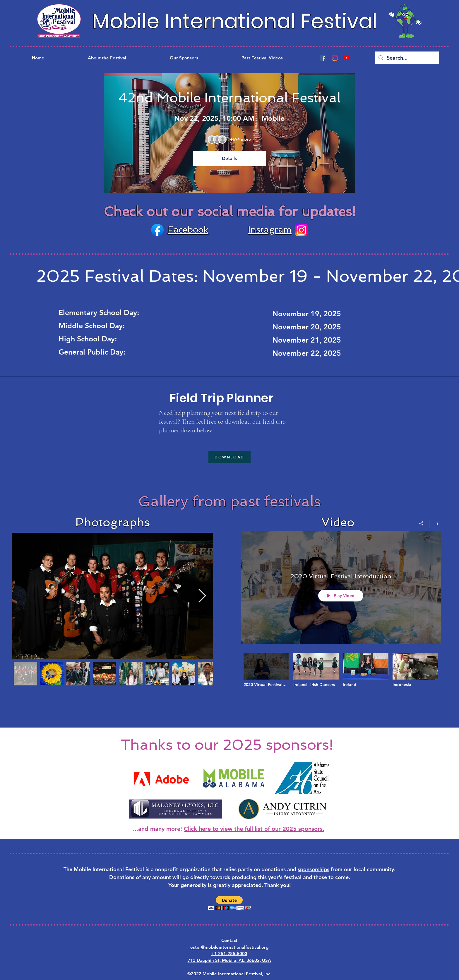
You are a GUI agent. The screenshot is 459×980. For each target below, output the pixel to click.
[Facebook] (323, 58)
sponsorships (314, 869)
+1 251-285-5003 (229, 954)
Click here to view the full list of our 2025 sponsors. (254, 829)
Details (229, 158)
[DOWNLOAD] (229, 457)
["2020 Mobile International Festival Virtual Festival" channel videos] (341, 677)
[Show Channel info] (435, 523)
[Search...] (407, 58)
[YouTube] (347, 58)
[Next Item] (202, 596)
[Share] (421, 523)
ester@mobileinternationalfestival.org (229, 947)
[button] (229, 903)
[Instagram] (335, 58)
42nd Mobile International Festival (229, 98)
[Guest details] (240, 140)
